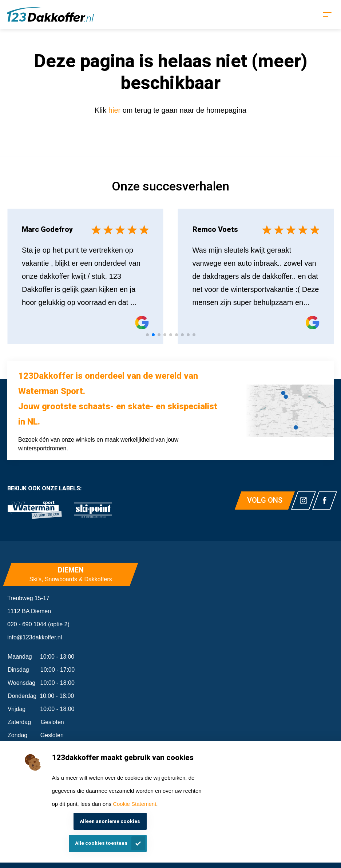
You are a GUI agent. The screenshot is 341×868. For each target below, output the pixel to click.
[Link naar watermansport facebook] (325, 501)
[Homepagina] (51, 15)
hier (116, 110)
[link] (35, 510)
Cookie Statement (134, 804)
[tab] (147, 335)
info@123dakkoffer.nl (35, 637)
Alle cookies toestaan (101, 843)
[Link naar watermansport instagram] (304, 501)
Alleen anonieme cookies (110, 821)
